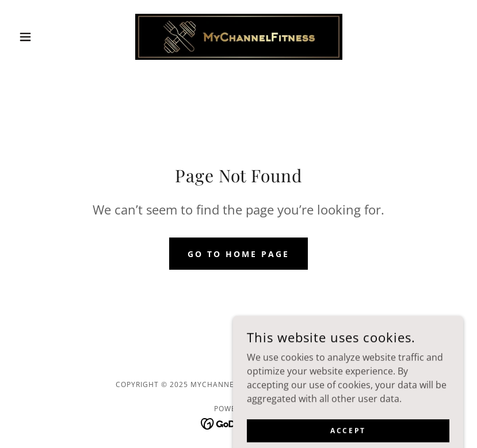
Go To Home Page (238, 254)
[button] (47, 37)
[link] (238, 37)
